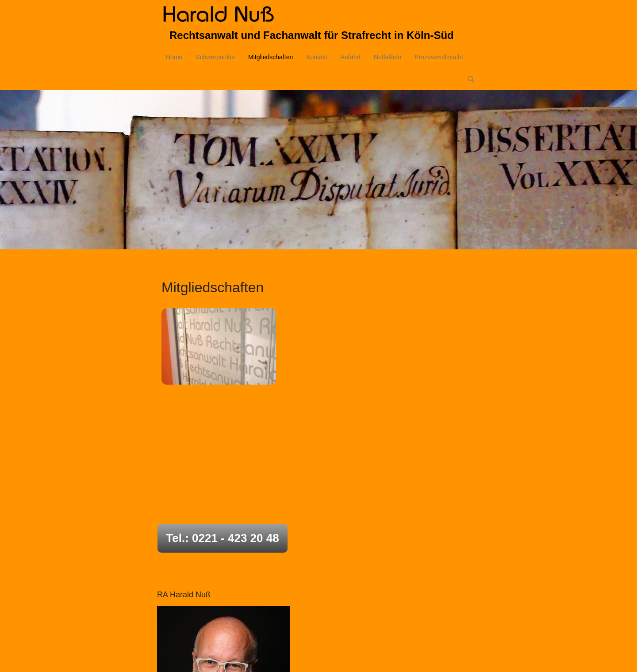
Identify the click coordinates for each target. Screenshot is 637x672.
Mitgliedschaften (271, 58)
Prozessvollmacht (439, 58)
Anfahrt (351, 58)
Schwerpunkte (215, 58)
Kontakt (317, 58)
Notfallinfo (388, 58)
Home (174, 58)
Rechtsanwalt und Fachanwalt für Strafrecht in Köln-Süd (312, 37)
